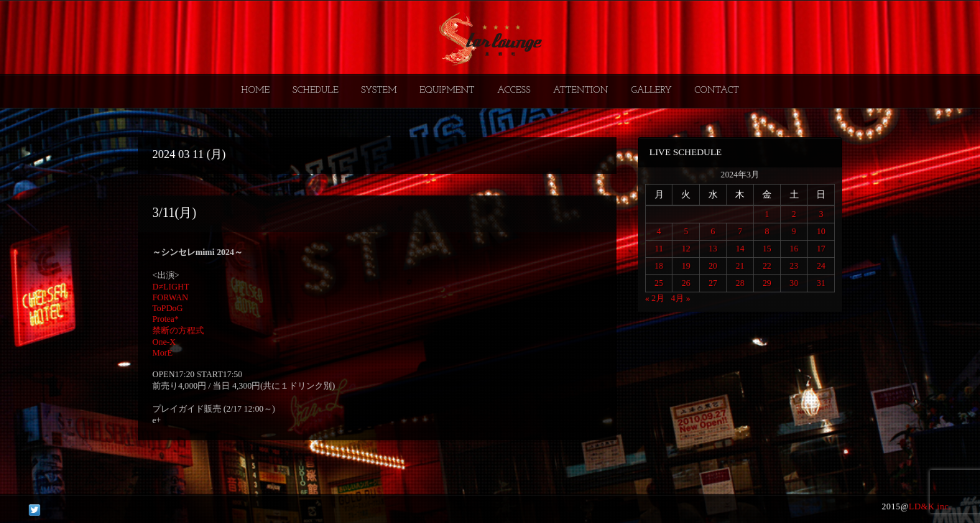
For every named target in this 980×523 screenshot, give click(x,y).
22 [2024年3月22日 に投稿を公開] (767, 266)
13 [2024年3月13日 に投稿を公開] (713, 249)
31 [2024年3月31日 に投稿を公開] (821, 283)
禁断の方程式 (178, 330)
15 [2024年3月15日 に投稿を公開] (767, 249)
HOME (256, 90)
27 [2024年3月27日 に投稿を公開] (713, 283)
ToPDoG (168, 308)
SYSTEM (379, 90)
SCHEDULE (315, 90)
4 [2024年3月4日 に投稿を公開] (659, 231)
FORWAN (170, 297)
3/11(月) (174, 213)
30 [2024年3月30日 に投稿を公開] (794, 283)
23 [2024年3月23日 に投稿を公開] (794, 266)
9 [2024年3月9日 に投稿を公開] (794, 231)
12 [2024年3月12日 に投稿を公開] (686, 249)
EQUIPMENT (447, 90)
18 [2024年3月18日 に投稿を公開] (659, 266)
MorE (162, 353)
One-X (164, 342)
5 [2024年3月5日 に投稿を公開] (686, 231)
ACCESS (514, 90)
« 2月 (655, 298)
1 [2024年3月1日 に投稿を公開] (767, 214)
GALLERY (651, 90)
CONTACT (716, 90)
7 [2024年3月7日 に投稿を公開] (740, 231)
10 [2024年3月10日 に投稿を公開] (821, 231)
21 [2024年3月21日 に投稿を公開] (740, 266)
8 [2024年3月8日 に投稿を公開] (767, 231)
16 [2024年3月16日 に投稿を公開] (794, 249)
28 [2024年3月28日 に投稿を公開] (740, 283)
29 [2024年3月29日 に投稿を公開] (767, 283)
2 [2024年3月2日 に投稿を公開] (794, 214)
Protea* (166, 319)
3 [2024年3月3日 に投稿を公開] (821, 214)
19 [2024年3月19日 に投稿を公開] (686, 266)
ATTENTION (581, 90)
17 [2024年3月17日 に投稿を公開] (821, 249)
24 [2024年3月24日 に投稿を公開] (821, 266)
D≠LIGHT (171, 287)
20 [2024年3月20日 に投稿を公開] (713, 266)
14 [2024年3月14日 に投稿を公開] (740, 249)
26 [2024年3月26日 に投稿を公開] (686, 283)
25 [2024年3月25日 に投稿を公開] (659, 283)
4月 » (681, 298)
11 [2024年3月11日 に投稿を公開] (659, 249)
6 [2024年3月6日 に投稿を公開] (713, 231)
